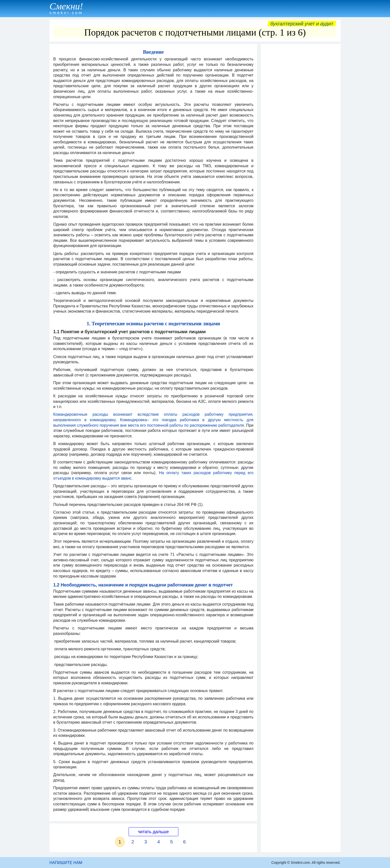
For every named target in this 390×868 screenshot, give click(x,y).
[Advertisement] (301, 121)
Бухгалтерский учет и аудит (302, 24)
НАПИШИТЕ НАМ (66, 863)
